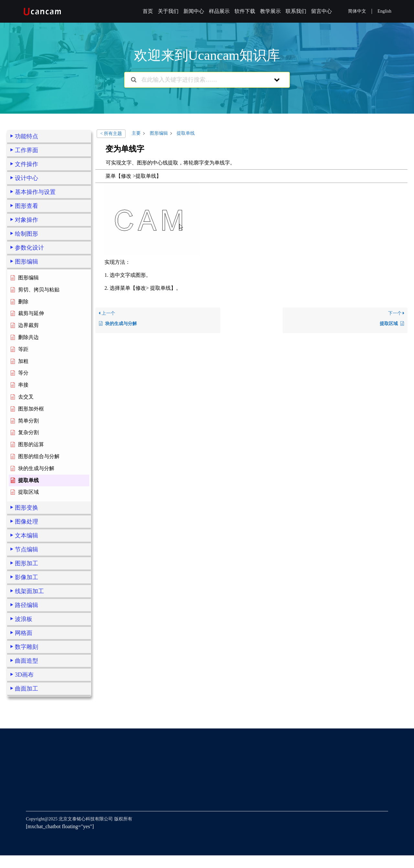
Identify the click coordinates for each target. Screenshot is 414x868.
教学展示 (270, 11)
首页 (148, 11)
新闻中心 (194, 11)
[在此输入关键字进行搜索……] (199, 80)
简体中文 (357, 11)
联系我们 (296, 11)
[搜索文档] (134, 80)
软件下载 (245, 11)
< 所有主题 (111, 134)
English (384, 11)
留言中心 (321, 11)
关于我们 (168, 11)
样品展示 (219, 11)
